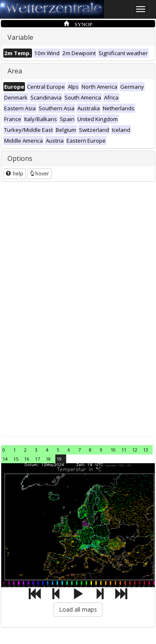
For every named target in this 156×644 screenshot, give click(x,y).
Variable (20, 37)
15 (16, 459)
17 (37, 459)
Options (20, 158)
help (15, 174)
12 (135, 450)
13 (146, 450)
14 (5, 459)
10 (113, 450)
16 (27, 459)
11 (124, 450)
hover (39, 174)
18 (48, 459)
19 (59, 459)
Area (15, 71)
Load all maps (78, 609)
